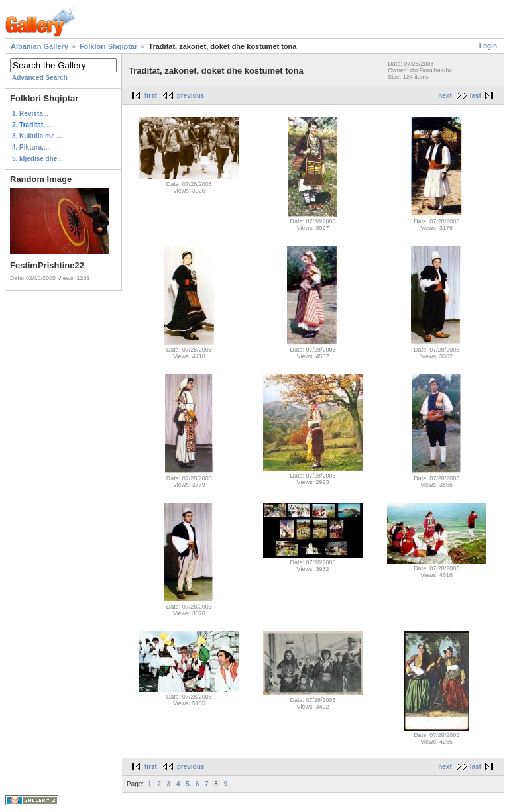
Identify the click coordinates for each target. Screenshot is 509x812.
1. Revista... (30, 114)
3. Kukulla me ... (37, 136)
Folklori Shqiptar (108, 46)
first (151, 96)
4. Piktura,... (30, 147)
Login (488, 46)
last (476, 96)
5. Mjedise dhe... (37, 159)
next (445, 96)
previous (191, 96)
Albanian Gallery (39, 46)
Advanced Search (40, 78)
